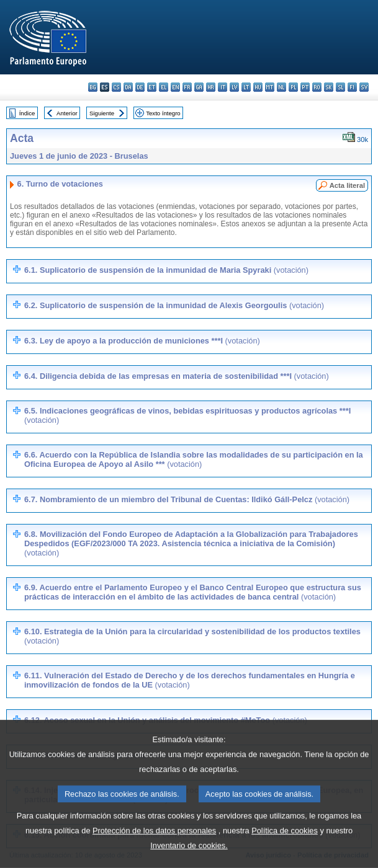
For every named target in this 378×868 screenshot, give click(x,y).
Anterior (67, 113)
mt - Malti (270, 87)
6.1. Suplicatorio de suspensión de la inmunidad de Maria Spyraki (166, 270)
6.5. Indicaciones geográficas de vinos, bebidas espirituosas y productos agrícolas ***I (187, 415)
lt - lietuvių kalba (246, 87)
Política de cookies (285, 850)
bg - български (93, 87)
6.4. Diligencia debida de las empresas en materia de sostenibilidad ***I (177, 376)
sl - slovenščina (340, 87)
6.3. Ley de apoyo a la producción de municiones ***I (142, 341)
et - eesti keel (152, 87)
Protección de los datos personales (154, 850)
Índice (27, 113)
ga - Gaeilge (199, 87)
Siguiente (102, 113)
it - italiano (223, 87)
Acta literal (347, 185)
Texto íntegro (163, 113)
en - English (175, 87)
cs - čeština (116, 87)
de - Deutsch (140, 87)
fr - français (187, 87)
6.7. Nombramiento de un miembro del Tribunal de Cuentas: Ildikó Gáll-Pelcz (187, 499)
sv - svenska (364, 87)
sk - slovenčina (329, 87)
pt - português (305, 87)
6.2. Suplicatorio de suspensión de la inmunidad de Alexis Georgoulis (174, 305)
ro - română (317, 87)
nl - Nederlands (281, 87)
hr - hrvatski (211, 87)
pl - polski (293, 87)
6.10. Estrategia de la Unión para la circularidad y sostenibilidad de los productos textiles (192, 636)
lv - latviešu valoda (234, 87)
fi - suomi (352, 87)
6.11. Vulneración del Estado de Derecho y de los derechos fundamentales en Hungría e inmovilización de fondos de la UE (190, 680)
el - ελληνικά (164, 87)
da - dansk (128, 87)
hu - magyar (258, 87)
